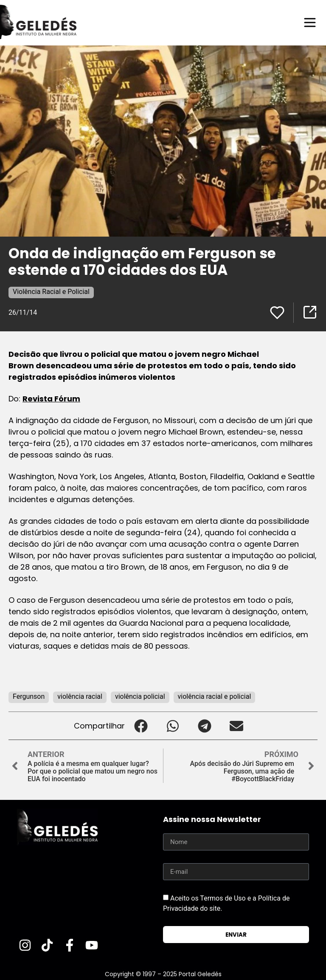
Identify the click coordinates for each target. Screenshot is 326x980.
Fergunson (29, 696)
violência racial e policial (215, 696)
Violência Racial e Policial (51, 292)
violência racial (80, 696)
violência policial (140, 696)
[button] (141, 726)
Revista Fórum (51, 399)
